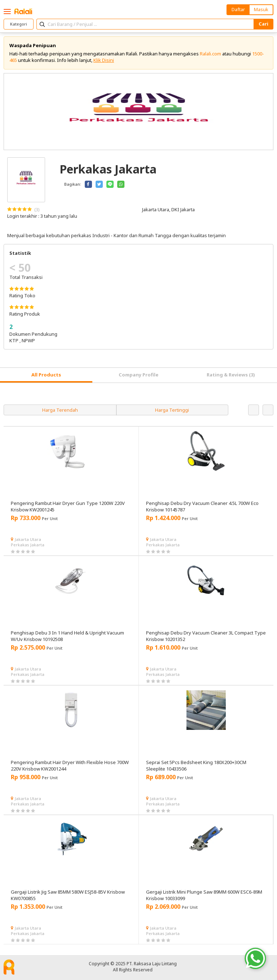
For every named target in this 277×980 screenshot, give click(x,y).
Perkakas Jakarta (28, 545)
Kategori (19, 24)
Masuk (261, 9)
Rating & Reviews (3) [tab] (231, 375)
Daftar (238, 9)
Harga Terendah (60, 410)
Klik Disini (104, 60)
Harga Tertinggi (172, 410)
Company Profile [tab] (138, 375)
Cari (263, 24)
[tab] (46, 375)
